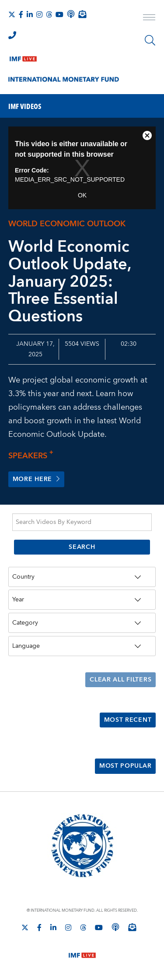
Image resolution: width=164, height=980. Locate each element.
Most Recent (127, 720)
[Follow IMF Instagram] (39, 14)
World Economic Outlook (67, 224)
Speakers (33, 456)
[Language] (82, 646)
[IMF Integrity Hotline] (12, 35)
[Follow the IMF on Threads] (49, 14)
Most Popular (125, 766)
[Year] (82, 600)
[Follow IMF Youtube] (59, 14)
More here (36, 479)
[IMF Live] (23, 57)
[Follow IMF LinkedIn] (30, 14)
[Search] (150, 40)
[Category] (82, 623)
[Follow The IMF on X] (12, 14)
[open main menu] (149, 18)
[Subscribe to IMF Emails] (82, 14)
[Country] (82, 577)
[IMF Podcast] (71, 14)
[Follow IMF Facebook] (21, 14)
